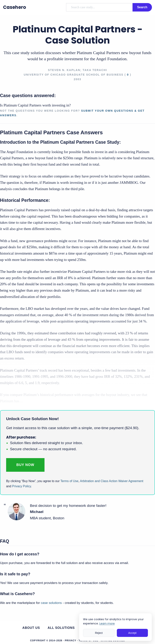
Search (142, 7)
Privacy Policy (21, 486)
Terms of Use (69, 481)
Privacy (70, 641)
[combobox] (99, 7)
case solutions (51, 603)
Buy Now (25, 465)
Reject (99, 633)
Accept (132, 633)
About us (31, 628)
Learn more (107, 623)
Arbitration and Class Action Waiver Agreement (112, 481)
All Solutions (61, 628)
